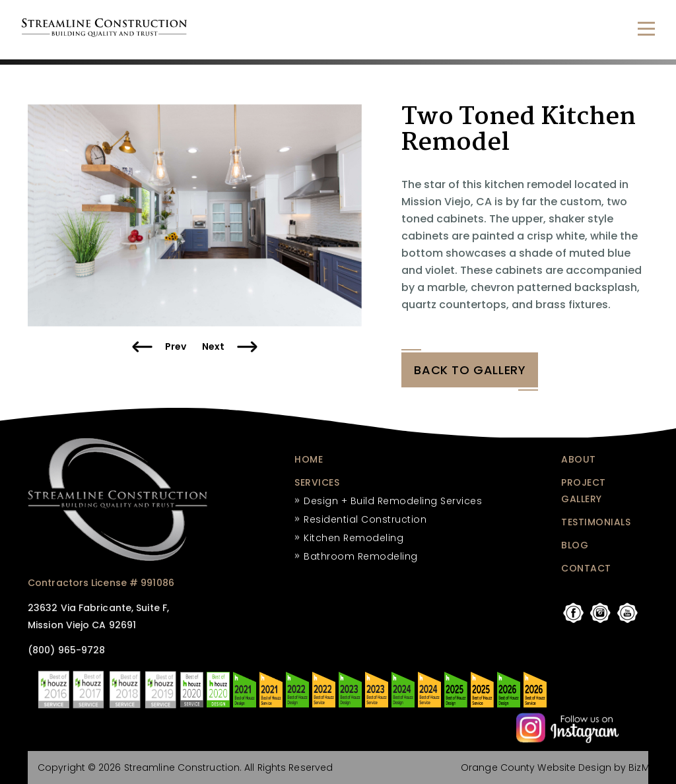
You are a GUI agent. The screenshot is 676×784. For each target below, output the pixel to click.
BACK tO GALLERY (470, 371)
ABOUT (579, 459)
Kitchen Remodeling (354, 538)
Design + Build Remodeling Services (393, 501)
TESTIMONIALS (596, 522)
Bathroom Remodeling (361, 556)
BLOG (575, 545)
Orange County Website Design (536, 768)
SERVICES (317, 482)
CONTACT (586, 568)
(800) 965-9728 (66, 651)
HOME (309, 459)
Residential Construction (365, 519)
